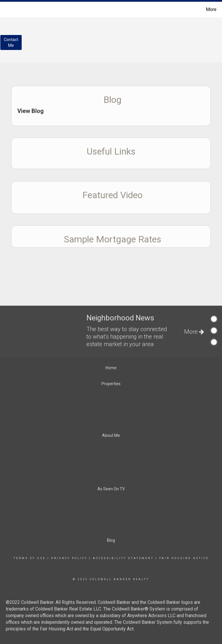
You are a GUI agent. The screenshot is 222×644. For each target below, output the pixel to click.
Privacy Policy (69, 558)
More (211, 9)
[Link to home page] (6, 10)
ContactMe (11, 42)
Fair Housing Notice (184, 558)
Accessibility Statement (123, 558)
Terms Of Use (30, 558)
